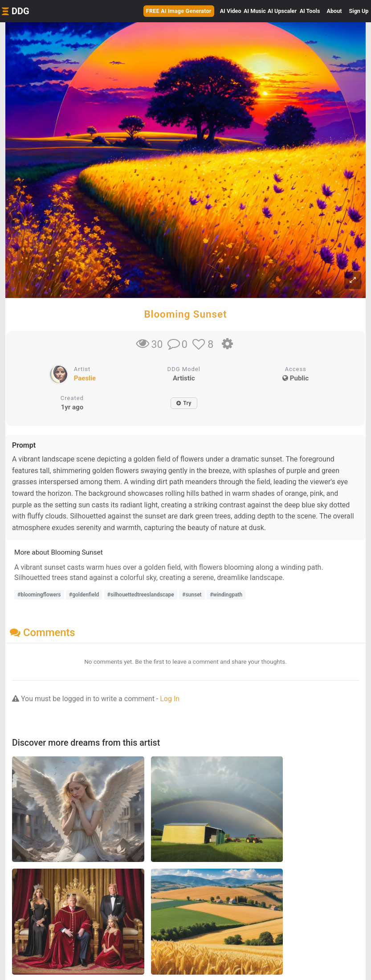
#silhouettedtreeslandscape (141, 595)
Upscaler (282, 11)
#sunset (192, 595)
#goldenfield (84, 595)
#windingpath (226, 595)
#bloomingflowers (39, 595)
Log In (170, 699)
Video (231, 11)
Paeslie (85, 378)
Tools (310, 11)
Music (255, 11)
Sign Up (359, 11)
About (334, 11)
